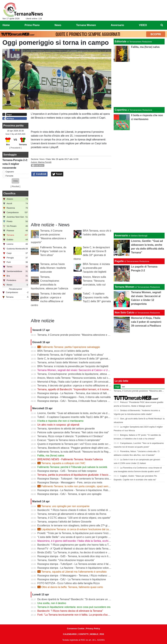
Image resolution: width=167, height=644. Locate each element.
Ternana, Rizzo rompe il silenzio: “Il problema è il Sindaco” (70, 436)
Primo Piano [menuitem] (32, 25)
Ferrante (9, 176)
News (42, 159)
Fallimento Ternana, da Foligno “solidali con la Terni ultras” (53, 251)
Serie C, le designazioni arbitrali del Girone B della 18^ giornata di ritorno (79, 359)
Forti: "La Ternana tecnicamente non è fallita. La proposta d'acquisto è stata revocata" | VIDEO (91, 615)
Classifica (9, 193)
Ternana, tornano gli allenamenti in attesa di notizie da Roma (72, 514)
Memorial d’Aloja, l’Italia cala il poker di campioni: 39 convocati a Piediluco (80, 382)
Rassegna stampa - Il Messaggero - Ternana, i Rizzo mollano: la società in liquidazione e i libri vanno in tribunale (101, 576)
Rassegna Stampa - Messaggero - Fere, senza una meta (70, 482)
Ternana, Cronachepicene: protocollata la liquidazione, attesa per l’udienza (80, 374)
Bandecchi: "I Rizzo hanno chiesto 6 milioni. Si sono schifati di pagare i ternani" (82, 510)
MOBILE (94, 634)
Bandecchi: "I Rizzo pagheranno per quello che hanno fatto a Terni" (76, 545)
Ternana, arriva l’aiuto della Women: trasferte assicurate (53, 268)
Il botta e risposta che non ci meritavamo (60, 421)
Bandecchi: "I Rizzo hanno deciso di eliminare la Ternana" (70, 611)
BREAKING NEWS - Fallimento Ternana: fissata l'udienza (70, 459)
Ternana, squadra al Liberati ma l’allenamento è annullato (72, 572)
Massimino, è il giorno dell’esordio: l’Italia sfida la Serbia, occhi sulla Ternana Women (86, 541)
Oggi (117, 387)
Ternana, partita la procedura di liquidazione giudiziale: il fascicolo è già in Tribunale (85, 475)
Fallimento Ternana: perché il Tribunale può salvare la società (72, 467)
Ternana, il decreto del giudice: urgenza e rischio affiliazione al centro (77, 386)
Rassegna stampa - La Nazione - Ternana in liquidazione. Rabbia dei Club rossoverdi (86, 490)
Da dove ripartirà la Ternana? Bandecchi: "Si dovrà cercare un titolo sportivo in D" (84, 599)
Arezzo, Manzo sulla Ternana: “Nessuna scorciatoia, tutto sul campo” (76, 378)
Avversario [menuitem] (117, 25)
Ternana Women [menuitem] (86, 25)
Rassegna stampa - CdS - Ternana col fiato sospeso (67, 471)
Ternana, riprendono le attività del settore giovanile (66, 429)
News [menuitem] (58, 25)
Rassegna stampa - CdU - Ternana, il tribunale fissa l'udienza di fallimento (79, 401)
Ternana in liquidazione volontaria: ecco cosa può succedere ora (74, 607)
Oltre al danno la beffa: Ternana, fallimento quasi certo (70, 587)
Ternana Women (125, 287)
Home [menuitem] (6, 25)
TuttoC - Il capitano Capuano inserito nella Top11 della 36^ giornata (97, 297)
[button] (15, 181)
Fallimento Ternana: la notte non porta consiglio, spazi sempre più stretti (80, 486)
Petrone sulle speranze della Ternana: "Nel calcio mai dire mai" (73, 432)
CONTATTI (83, 634)
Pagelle (119, 261)
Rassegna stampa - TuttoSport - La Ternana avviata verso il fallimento (77, 564)
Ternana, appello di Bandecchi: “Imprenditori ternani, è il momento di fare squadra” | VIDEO (89, 389)
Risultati (15, 186)
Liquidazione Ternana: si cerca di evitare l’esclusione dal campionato (78, 529)
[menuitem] (162, 25)
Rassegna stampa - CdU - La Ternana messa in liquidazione (72, 579)
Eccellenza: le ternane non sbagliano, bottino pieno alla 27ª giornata (76, 525)
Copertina (121, 110)
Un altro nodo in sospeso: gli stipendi (58, 425)
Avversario (121, 236)
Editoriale (121, 41)
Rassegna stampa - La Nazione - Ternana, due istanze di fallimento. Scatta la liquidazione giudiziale (94, 393)
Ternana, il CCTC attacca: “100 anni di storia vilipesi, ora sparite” (74, 518)
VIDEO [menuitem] (143, 25)
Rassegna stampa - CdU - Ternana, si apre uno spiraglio (69, 494)
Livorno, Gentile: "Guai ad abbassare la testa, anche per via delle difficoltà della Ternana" (88, 413)
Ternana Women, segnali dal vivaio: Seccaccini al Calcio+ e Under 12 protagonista (84, 370)
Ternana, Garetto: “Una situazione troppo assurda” (66, 560)
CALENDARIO (70, 634)
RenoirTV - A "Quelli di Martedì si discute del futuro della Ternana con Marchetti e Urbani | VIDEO (93, 549)
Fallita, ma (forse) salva (51, 456)
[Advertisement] (139, 181)
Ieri (123, 387)
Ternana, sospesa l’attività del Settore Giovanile (64, 522)
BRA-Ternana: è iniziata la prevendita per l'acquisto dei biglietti (96, 268)
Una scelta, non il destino (52, 603)
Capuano (10, 172)
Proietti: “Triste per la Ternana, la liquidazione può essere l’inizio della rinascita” (82, 533)
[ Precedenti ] (15, 148)
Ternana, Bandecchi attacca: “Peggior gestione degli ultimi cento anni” (77, 448)
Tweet (57, 174)
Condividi (40, 174)
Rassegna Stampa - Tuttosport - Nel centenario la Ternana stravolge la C (79, 479)
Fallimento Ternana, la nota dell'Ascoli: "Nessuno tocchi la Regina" (75, 452)
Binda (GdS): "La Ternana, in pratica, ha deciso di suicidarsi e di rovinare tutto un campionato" (91, 552)
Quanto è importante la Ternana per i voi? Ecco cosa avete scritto (75, 444)
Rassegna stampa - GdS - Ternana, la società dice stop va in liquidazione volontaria (85, 556)
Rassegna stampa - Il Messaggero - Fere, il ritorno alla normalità (74, 397)
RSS (102, 634)
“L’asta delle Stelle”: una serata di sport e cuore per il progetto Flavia (76, 537)
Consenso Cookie (76, 629)
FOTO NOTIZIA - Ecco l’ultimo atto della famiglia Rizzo (69, 583)
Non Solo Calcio (125, 313)
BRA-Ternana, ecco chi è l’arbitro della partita (63, 351)
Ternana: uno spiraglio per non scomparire (64, 506)
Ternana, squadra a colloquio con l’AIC (61, 463)
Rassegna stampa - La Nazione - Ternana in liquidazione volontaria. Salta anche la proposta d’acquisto (96, 568)
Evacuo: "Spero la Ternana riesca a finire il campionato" (69, 440)
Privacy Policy (93, 629)
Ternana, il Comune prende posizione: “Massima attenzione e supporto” (78, 335)
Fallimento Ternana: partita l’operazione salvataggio (69, 347)
